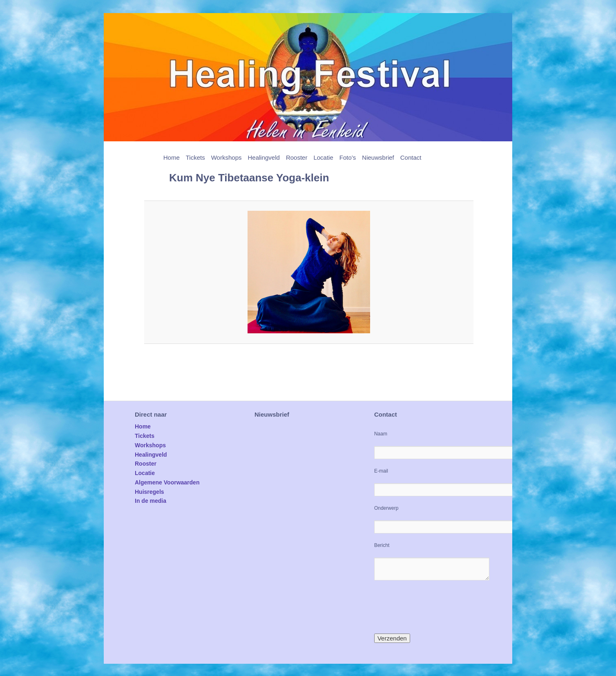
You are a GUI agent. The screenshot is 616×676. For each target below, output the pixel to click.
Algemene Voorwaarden (167, 482)
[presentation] (436, 607)
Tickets (195, 157)
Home (172, 157)
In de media (151, 501)
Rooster (297, 157)
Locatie (323, 157)
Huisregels (150, 492)
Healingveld (263, 157)
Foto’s (348, 157)
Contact (411, 157)
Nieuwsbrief (378, 157)
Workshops (227, 157)
